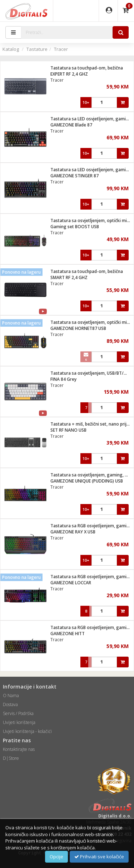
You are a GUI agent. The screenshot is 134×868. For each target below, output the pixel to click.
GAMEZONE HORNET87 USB (78, 328)
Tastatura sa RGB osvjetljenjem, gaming (91, 526)
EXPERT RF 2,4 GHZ (69, 74)
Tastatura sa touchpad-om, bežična (87, 68)
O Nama (11, 696)
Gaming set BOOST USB (75, 227)
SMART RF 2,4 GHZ (69, 277)
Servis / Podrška (18, 713)
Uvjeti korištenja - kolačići (27, 731)
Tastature (37, 49)
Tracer (61, 49)
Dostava (10, 704)
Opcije (56, 857)
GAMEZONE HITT (68, 634)
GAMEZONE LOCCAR (71, 583)
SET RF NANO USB (68, 430)
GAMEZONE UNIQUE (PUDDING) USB (87, 481)
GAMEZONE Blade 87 (71, 125)
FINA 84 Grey (63, 379)
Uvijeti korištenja (19, 722)
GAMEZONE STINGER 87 (75, 176)
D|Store (11, 758)
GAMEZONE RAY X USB (73, 532)
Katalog (11, 49)
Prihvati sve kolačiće (99, 857)
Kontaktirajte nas (19, 749)
